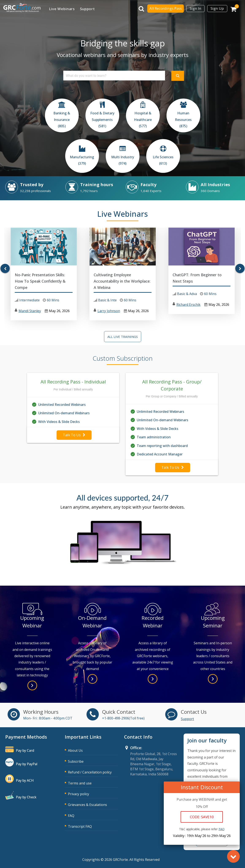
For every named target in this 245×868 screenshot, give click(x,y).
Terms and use (80, 783)
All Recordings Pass (166, 8)
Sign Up (217, 8)
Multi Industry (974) (123, 160)
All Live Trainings (123, 337)
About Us (75, 750)
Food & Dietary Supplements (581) (102, 120)
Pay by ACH (25, 780)
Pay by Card (25, 750)
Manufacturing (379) (82, 160)
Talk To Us (74, 435)
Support (87, 9)
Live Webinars (62, 9)
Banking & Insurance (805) (62, 120)
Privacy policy (79, 794)
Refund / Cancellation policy (90, 772)
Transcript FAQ (80, 826)
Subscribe (76, 761)
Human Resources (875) (183, 120)
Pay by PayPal (27, 764)
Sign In (196, 8)
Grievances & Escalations (87, 805)
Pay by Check (26, 797)
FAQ (71, 816)
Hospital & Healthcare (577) (143, 120)
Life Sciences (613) (163, 160)
